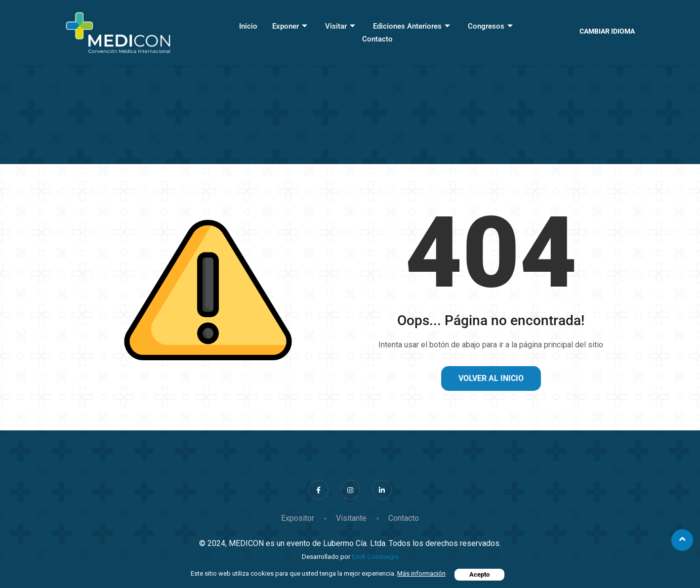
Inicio (248, 26)
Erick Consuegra (375, 557)
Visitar (340, 26)
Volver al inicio (491, 378)
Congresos (490, 26)
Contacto (377, 39)
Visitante (351, 518)
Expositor (298, 518)
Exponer (290, 26)
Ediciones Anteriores (412, 26)
